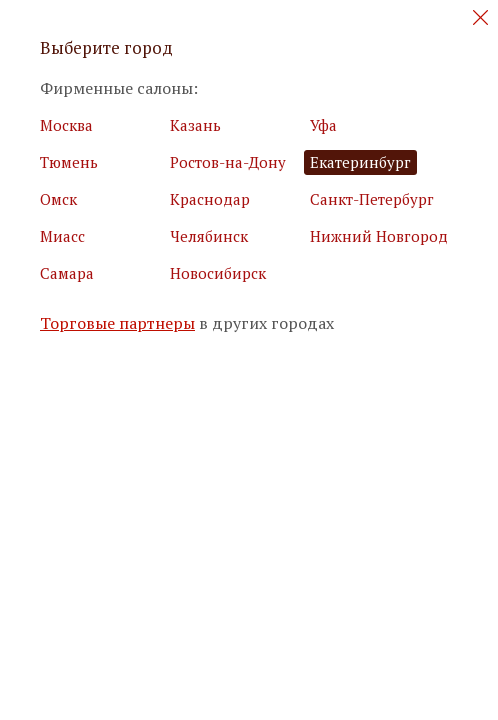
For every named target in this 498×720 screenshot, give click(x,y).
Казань (195, 125)
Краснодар (210, 199)
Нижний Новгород (379, 236)
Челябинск (209, 236)
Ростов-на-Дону (228, 162)
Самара (67, 273)
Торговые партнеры (117, 323)
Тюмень (69, 162)
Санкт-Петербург (372, 199)
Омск (58, 199)
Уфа (323, 125)
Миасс (62, 236)
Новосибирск (218, 273)
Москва (66, 125)
